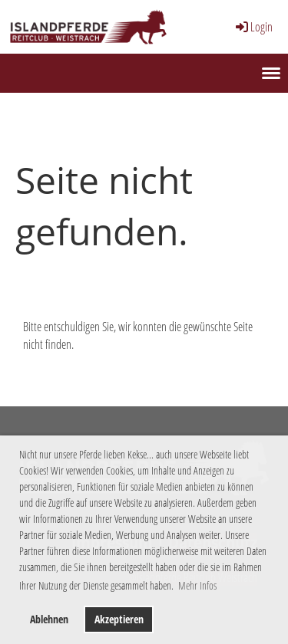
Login (253, 27)
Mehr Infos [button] (197, 585)
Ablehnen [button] (49, 619)
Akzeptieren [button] (119, 619)
